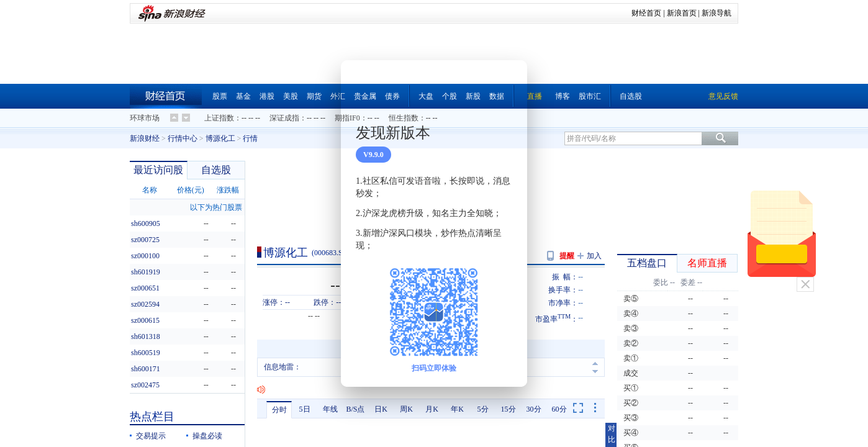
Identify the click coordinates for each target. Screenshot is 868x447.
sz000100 (145, 256)
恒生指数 (404, 118)
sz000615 (145, 320)
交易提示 (151, 436)
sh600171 (146, 369)
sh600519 (146, 353)
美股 (291, 96)
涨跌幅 (228, 190)
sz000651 (145, 288)
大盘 (426, 96)
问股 (407, 252)
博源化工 (220, 138)
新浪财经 (145, 138)
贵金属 (365, 96)
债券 (392, 96)
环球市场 (145, 118)
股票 (220, 96)
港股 (267, 96)
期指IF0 (347, 118)
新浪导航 (717, 13)
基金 (243, 96)
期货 (314, 96)
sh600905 (146, 223)
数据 (497, 96)
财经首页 (646, 13)
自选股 (631, 96)
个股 (450, 96)
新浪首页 (682, 13)
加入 (594, 256)
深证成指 (284, 118)
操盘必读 (207, 436)
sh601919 (146, 272)
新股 (473, 96)
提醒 (567, 256)
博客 (563, 96)
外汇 (338, 96)
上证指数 (219, 118)
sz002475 (145, 385)
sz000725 (145, 240)
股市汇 (590, 96)
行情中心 (183, 138)
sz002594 (145, 304)
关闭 (805, 284)
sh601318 (146, 336)
